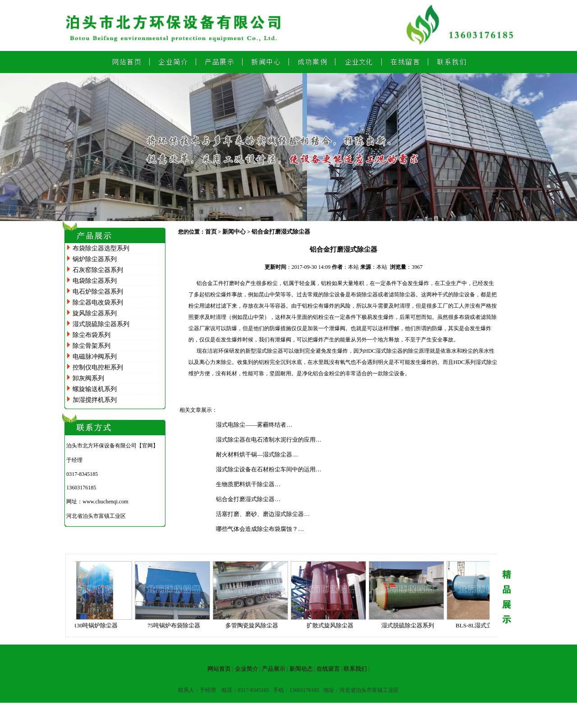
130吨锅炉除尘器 (98, 625)
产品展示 (274, 669)
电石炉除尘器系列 (98, 292)
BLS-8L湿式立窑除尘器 (488, 625)
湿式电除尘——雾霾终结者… (254, 425)
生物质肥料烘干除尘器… (248, 484)
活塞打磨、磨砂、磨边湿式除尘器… (263, 514)
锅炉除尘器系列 (95, 259)
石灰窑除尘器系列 (98, 270)
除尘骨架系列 (92, 346)
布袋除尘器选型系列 (101, 248)
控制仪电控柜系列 (98, 367)
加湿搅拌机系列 (95, 400)
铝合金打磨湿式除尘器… (248, 499)
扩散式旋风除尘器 (332, 625)
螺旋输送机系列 (95, 389)
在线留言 (328, 669)
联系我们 (355, 669)
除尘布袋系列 (92, 335)
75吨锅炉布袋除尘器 (176, 625)
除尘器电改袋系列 (98, 302)
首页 (211, 232)
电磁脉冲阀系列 (95, 357)
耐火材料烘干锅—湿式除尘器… (257, 454)
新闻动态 (301, 669)
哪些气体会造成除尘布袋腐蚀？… (260, 529)
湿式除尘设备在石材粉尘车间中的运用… (269, 469)
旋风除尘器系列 (95, 313)
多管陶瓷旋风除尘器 (254, 625)
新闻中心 (234, 232)
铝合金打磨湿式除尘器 (281, 232)
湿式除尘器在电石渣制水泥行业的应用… (269, 440)
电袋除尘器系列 (95, 281)
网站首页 (219, 669)
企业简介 (247, 669)
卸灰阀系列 (88, 378)
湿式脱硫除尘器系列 (101, 324)
